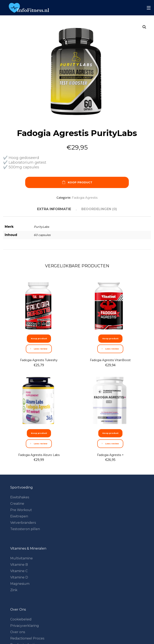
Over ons (18, 632)
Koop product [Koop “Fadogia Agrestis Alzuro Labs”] (39, 433)
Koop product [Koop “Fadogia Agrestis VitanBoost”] (110, 338)
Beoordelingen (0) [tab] (99, 209)
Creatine (17, 504)
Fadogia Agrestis (85, 198)
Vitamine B (19, 565)
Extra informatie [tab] (54, 209)
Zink (14, 590)
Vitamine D (19, 577)
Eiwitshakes (20, 497)
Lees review (39, 349)
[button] (144, 27)
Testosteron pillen (25, 529)
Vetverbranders (23, 523)
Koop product (77, 183)
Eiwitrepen (19, 516)
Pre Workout (21, 510)
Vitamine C (19, 571)
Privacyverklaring (25, 626)
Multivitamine (22, 558)
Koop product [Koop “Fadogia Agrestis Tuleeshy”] (39, 338)
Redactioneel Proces (27, 638)
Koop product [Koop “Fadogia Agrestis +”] (110, 433)
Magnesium (20, 584)
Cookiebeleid (21, 619)
